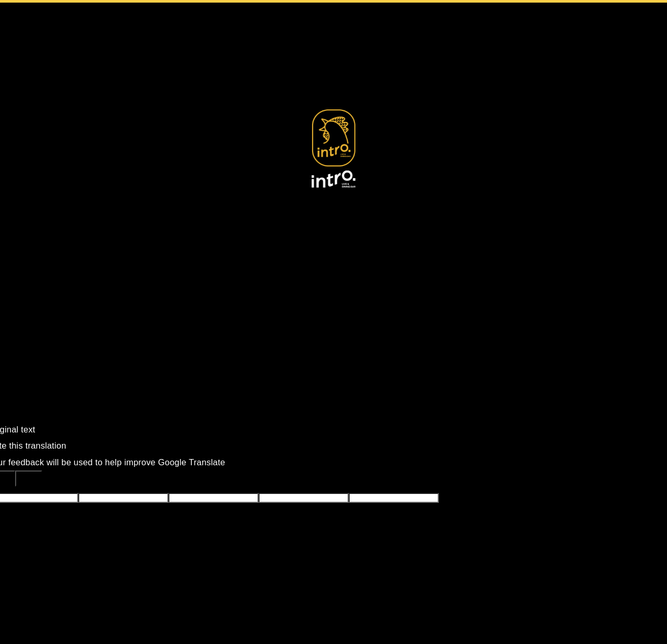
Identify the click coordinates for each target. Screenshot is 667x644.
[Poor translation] (29, 479)
